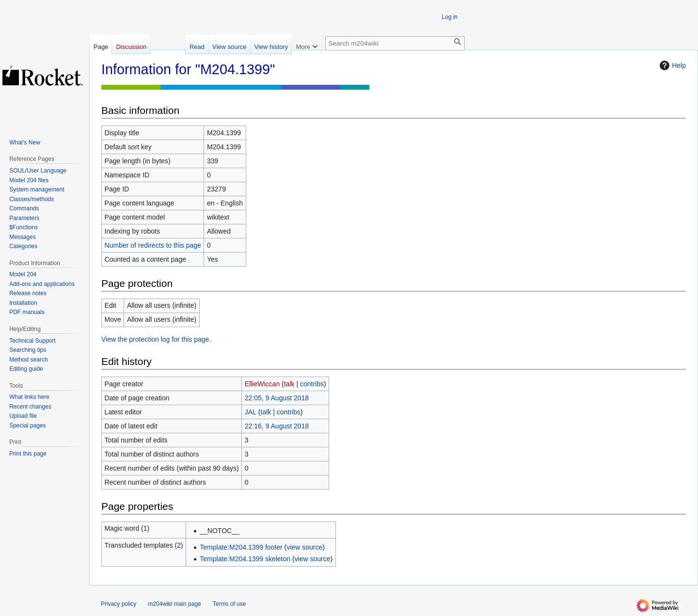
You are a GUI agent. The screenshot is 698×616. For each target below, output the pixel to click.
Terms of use (230, 604)
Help (672, 65)
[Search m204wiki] (395, 43)
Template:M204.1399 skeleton (245, 559)
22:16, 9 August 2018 (277, 426)
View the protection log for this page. (156, 339)
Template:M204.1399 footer (241, 547)
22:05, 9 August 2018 (277, 398)
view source (304, 547)
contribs (312, 384)
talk (289, 384)
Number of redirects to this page (153, 245)
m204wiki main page (174, 604)
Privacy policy (119, 604)
